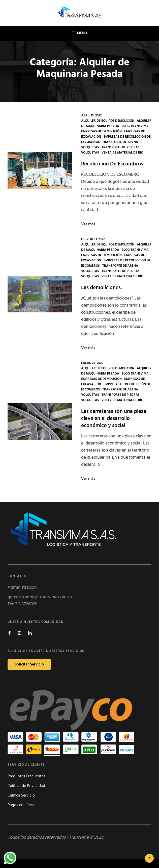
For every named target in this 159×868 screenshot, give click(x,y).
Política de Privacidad (26, 786)
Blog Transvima (135, 126)
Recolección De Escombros (112, 164)
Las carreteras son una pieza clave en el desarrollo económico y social (114, 419)
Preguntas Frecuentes (26, 776)
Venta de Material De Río (122, 153)
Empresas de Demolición (101, 131)
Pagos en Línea (21, 805)
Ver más (88, 224)
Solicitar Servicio (29, 664)
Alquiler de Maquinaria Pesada (116, 123)
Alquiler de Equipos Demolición (108, 121)
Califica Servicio (21, 796)
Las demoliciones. (102, 288)
